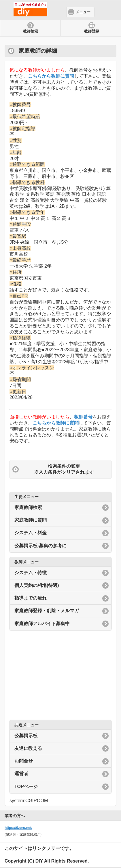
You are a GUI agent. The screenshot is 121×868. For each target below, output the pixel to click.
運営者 (21, 774)
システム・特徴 (31, 573)
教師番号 (83, 417)
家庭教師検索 (28, 507)
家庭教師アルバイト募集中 (42, 624)
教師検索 (31, 31)
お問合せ (24, 761)
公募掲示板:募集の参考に (40, 546)
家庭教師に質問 (31, 520)
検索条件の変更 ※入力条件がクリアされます (64, 469)
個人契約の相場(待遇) (37, 585)
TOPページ (26, 787)
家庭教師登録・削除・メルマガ (47, 611)
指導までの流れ (31, 598)
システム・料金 (31, 533)
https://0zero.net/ (18, 828)
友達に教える (28, 748)
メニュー (83, 12)
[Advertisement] (60, 675)
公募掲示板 (26, 736)
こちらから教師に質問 (51, 76)
